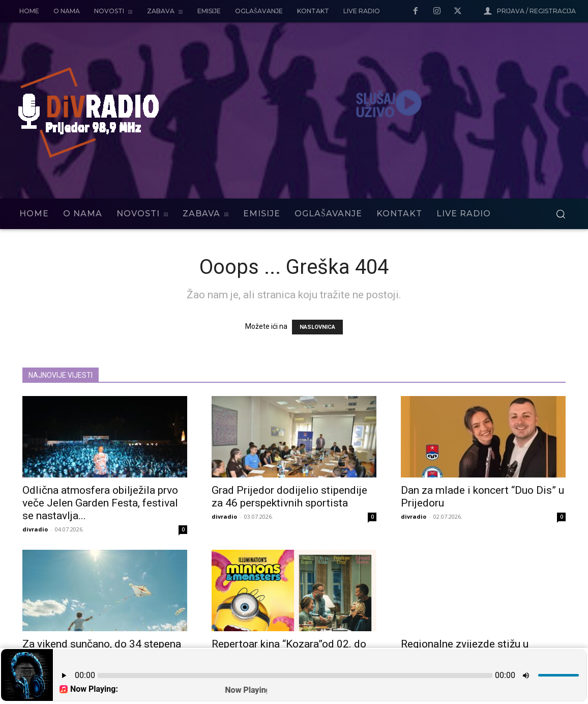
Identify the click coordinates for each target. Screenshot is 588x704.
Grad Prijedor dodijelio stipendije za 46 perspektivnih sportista (289, 497)
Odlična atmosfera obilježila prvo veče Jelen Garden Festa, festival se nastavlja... (100, 503)
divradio (35, 529)
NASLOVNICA (317, 327)
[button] (561, 214)
